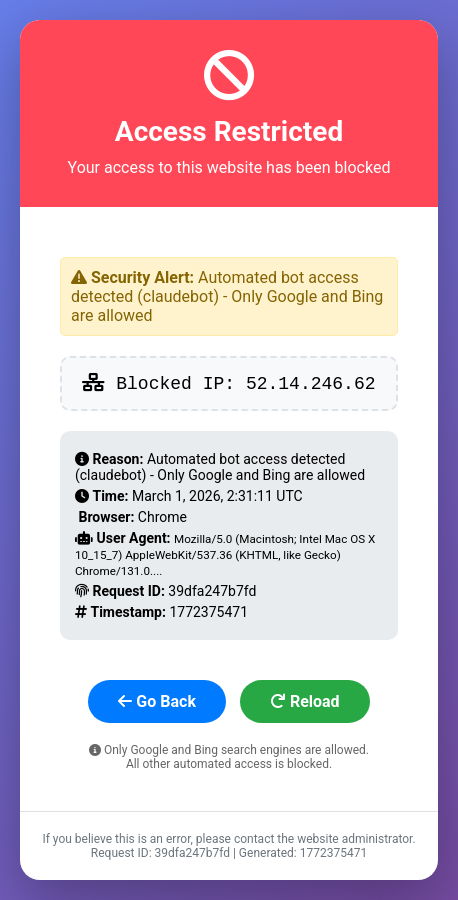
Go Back (157, 701)
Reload (305, 701)
